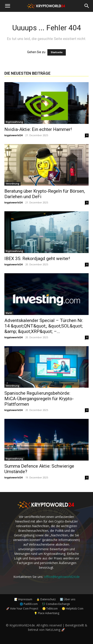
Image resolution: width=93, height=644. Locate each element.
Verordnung (13, 184)
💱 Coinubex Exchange (56, 604)
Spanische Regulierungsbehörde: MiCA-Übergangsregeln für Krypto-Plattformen (39, 399)
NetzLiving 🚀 (55, 630)
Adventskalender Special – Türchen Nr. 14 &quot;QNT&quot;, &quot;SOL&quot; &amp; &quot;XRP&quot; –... (44, 326)
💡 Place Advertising (47, 613)
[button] (7, 6)
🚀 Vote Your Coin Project (22, 609)
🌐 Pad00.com (29, 604)
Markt (9, 313)
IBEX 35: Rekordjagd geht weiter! (37, 259)
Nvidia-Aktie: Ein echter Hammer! (38, 129)
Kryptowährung (14, 122)
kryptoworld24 (13, 135)
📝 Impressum (23, 599)
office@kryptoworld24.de (62, 577)
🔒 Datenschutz (46, 599)
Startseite (57, 52)
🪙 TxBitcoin (50, 609)
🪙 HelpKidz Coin (73, 609)
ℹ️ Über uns (68, 599)
